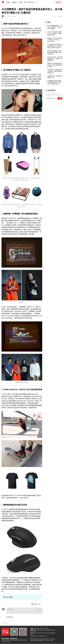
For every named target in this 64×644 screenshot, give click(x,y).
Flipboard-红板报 (48, 633)
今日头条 (39, 633)
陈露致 (11, 597)
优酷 (51, 630)
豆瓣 (47, 629)
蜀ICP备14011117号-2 (6, 642)
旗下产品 (30, 2)
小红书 (41, 629)
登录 (12, 617)
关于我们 (3, 640)
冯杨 (6, 16)
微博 (44, 629)
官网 (8, 35)
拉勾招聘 (40, 636)
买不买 (21, 2)
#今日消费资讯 (59, 16)
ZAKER (43, 633)
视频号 (36, 630)
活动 (25, 2)
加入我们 (36, 636)
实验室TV (15, 2)
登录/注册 (58, 2)
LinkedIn (45, 636)
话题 (8, 2)
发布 (39, 610)
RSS (35, 633)
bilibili (35, 632)
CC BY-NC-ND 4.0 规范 (48, 641)
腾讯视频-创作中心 (42, 630)
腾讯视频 (48, 630)
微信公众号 (37, 629)
